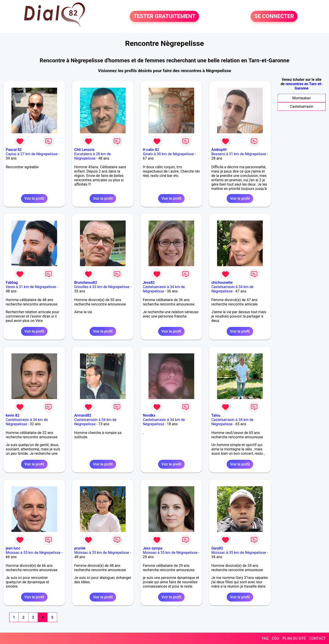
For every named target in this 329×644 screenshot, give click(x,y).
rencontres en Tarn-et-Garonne (304, 86)
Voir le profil (34, 198)
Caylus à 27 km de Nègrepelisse (32, 154)
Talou (216, 415)
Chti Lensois (84, 150)
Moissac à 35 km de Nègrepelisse (33, 553)
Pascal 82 (14, 150)
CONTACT (317, 638)
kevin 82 (13, 415)
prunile (80, 548)
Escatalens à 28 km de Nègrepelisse (93, 156)
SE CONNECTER (274, 16)
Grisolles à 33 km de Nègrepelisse (102, 287)
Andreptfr (219, 150)
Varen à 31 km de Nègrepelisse (31, 287)
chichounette (222, 283)
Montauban (301, 98)
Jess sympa (153, 548)
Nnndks (149, 415)
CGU (276, 638)
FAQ (265, 638)
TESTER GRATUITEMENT (164, 16)
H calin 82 (151, 150)
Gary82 (217, 548)
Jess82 (149, 283)
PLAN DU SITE (294, 638)
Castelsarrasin (302, 106)
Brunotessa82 (86, 283)
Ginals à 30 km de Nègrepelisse (168, 154)
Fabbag (12, 283)
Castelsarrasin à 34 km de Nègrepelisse (164, 289)
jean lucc (13, 548)
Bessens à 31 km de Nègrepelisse (239, 154)
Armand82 (83, 415)
